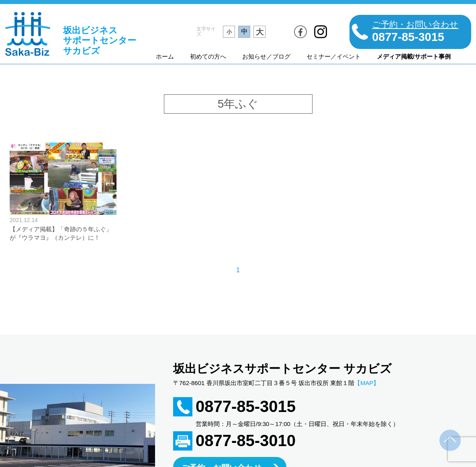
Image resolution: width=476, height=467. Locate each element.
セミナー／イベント (334, 56)
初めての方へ (208, 56)
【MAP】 (367, 383)
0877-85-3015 (246, 406)
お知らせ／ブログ (266, 56)
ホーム (165, 56)
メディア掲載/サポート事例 (414, 56)
